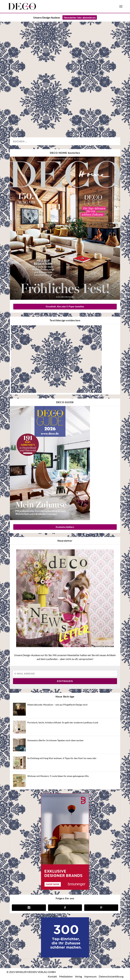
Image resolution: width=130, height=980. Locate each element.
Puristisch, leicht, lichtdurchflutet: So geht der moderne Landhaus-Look (63, 722)
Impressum (90, 976)
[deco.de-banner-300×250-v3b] (65, 957)
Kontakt (52, 976)
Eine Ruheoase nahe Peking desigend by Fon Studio (35, 74)
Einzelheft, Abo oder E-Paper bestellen (65, 306)
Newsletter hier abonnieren (80, 17)
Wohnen (27, 124)
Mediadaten (66, 976)
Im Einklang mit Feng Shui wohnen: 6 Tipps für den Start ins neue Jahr (62, 758)
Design (17, 124)
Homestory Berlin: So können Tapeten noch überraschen (55, 740)
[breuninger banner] (65, 889)
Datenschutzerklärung (111, 976)
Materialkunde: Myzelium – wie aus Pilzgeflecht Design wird (57, 705)
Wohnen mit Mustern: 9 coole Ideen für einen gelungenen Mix (58, 776)
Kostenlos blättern (65, 527)
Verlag (78, 976)
